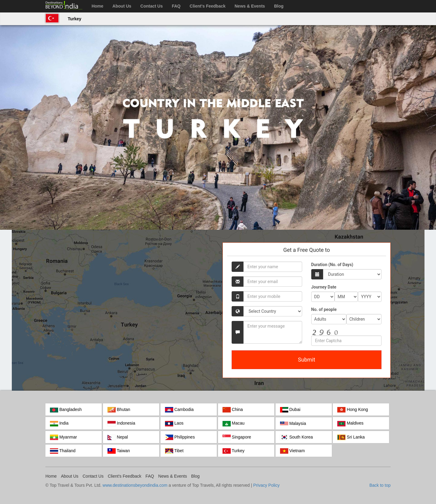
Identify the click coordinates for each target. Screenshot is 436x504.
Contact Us (152, 6)
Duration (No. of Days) (332, 265)
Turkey (75, 19)
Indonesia (121, 423)
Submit (307, 360)
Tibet (174, 451)
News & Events (250, 6)
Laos (174, 423)
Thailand (63, 451)
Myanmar (63, 437)
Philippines (180, 437)
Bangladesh (66, 410)
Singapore (237, 437)
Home (97, 6)
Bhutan (119, 410)
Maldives (350, 423)
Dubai (290, 410)
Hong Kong (353, 410)
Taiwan (119, 451)
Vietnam (292, 451)
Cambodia (179, 410)
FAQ (176, 6)
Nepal (118, 437)
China (233, 410)
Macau (234, 423)
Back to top (380, 485)
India (59, 423)
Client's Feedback (207, 6)
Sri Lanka (351, 437)
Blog (279, 6)
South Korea (297, 437)
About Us (122, 6)
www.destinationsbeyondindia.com (135, 485)
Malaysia (293, 423)
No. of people (324, 309)
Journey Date (324, 287)
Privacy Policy (266, 485)
